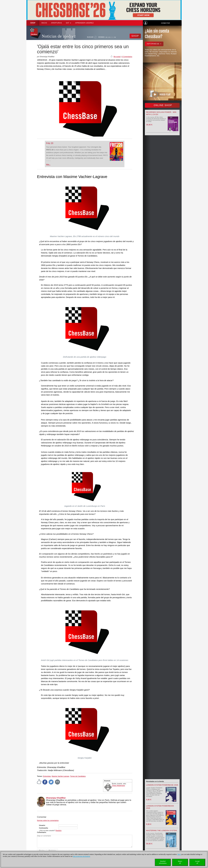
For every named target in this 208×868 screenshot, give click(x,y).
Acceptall (197, 862)
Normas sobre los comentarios (48, 820)
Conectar (165, 23)
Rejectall (180, 862)
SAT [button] (69, 23)
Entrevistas (47, 776)
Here (179, 854)
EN (110, 37)
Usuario (42, 825)
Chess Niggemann (119, 786)
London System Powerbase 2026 (162, 785)
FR (115, 37)
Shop (33, 23)
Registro (59, 831)
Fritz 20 (50, 143)
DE (107, 37)
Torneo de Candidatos (78, 776)
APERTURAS (57, 23)
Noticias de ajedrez (59, 36)
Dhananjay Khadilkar (56, 798)
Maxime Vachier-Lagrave (61, 776)
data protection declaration (81, 856)
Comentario (41, 832)
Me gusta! (117, 57)
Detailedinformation (163, 862)
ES (112, 37)
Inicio (44, 23)
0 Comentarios (127, 57)
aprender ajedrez (84, 23)
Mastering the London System (162, 830)
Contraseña (43, 828)
